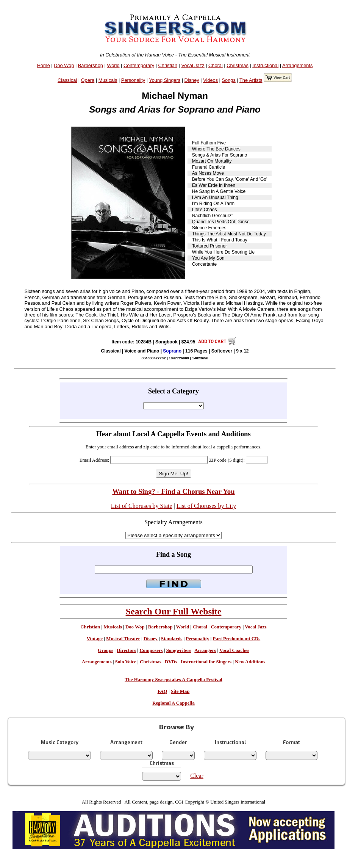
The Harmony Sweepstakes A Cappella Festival (173, 680)
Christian (168, 65)
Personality (133, 80)
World (113, 65)
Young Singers (165, 80)
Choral (216, 65)
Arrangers (205, 650)
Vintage (95, 639)
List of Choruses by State (142, 506)
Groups (106, 650)
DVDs (171, 662)
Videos (210, 80)
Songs (229, 80)
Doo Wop (64, 65)
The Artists (251, 80)
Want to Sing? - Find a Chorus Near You (173, 491)
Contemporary (139, 65)
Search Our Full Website (174, 611)
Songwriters (179, 650)
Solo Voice (126, 662)
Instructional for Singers (206, 662)
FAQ (163, 691)
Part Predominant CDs (237, 639)
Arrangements (297, 65)
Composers (151, 650)
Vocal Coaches (234, 650)
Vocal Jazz (193, 65)
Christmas (238, 65)
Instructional (265, 65)
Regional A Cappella (173, 703)
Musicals (108, 80)
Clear (197, 776)
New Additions (250, 662)
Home (44, 65)
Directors (126, 650)
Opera (88, 80)
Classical (67, 80)
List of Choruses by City (206, 506)
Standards (172, 639)
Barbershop (91, 65)
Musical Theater (123, 639)
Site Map (180, 691)
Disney (192, 80)
